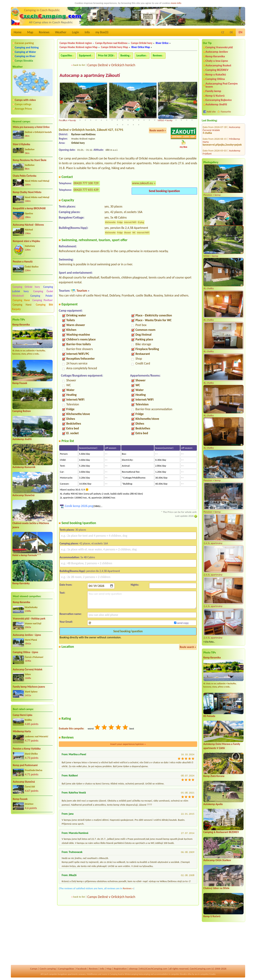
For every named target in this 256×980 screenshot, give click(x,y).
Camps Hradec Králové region (76, 43)
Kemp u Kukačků (216, 74)
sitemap (133, 969)
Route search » (158, 131)
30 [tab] (139, 125)
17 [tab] (149, 120)
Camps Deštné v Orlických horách (111, 65)
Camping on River (25, 56)
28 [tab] (128, 125)
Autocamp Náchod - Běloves (28, 225)
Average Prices (23, 109)
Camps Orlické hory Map (114, 47)
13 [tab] (128, 120)
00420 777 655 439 (86, 190)
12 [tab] (123, 120)
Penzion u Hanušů (23, 262)
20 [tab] (165, 120)
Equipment (85, 56)
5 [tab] (85, 120)
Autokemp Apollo (213, 804)
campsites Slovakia (179, 974)
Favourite (226, 112)
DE (231, 32)
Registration (120, 969)
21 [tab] (171, 120)
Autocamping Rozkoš (218, 65)
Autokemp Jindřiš (22, 439)
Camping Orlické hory (26, 287)
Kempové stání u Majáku (26, 241)
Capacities (66, 56)
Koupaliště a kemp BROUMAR (29, 208)
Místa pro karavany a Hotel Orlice (31, 127)
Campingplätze (66, 969)
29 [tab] (133, 125)
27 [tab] (123, 125)
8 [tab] (101, 120)
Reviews (44, 32)
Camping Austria (117, 974)
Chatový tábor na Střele (216, 888)
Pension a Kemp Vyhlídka (27, 749)
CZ (223, 32)
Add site (211, 112)
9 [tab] (107, 120)
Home (18, 32)
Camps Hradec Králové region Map (79, 47)
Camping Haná (21, 300)
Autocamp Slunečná (23, 495)
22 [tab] (176, 120)
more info (176, 3)
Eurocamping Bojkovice (219, 100)
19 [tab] (160, 120)
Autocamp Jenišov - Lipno (27, 635)
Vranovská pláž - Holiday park (29, 619)
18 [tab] (155, 120)
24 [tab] (187, 120)
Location (141, 56)
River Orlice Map (141, 47)
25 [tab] (192, 120)
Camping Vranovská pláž (219, 47)
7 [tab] (96, 120)
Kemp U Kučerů (215, 96)
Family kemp (213, 91)
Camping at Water (25, 52)
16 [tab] (144, 120)
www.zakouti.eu (142, 183)
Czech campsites (50, 974)
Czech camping (48, 969)
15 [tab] (139, 120)
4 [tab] (80, 120)
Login (75, 32)
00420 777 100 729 (86, 183)
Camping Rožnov (22, 411)
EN (240, 32)
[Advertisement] (33, 836)
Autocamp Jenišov (217, 52)
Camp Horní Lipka (22, 715)
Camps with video (25, 100)
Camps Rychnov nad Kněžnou (111, 43)
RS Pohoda (209, 716)
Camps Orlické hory (142, 43)
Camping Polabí (41, 296)
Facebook (81, 969)
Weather (61, 32)
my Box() (102, 32)
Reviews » (128, 889)
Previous (61, 102)
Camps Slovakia (24, 61)
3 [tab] (75, 120)
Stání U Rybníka (21, 144)
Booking (125, 56)
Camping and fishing (27, 47)
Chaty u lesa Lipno (217, 61)
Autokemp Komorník (24, 467)
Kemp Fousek (20, 383)
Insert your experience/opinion (128, 744)
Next (195, 102)
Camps (34, 969)
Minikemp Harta (22, 731)
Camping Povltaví (42, 300)
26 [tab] (117, 125)
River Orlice (162, 43)
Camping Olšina (215, 79)
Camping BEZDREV (217, 70)
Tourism (82, 291)
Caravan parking (24, 43)
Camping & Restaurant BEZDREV (221, 832)
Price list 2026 (106, 56)
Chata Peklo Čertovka (25, 176)
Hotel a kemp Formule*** (27, 555)
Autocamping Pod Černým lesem (222, 85)
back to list (79, 65)
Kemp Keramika (21, 325)
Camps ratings (23, 104)
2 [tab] (69, 120)
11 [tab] (117, 120)
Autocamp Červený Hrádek (28, 669)
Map (30, 32)
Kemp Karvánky (21, 583)
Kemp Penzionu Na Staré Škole (30, 160)
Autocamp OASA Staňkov (217, 860)
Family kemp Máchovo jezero (29, 687)
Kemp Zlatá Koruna (214, 776)
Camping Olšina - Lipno (25, 652)
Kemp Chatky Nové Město (27, 192)
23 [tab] (181, 120)
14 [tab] (133, 120)
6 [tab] (91, 120)
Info (87, 32)
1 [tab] (64, 120)
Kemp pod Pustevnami (25, 765)
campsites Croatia (208, 974)
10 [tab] (112, 120)
